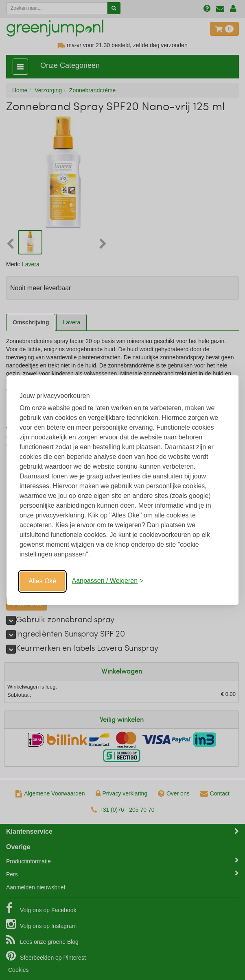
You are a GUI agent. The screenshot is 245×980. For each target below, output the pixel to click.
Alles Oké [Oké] (42, 581)
